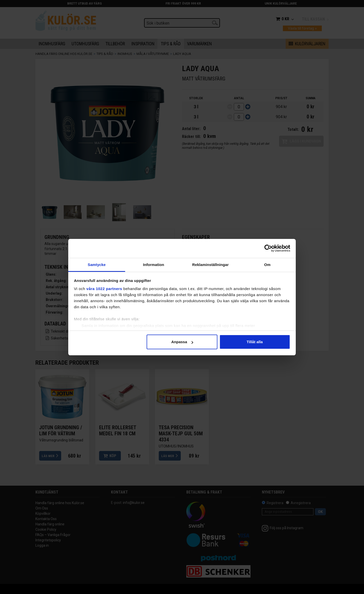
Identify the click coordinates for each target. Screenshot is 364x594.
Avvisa (109, 342)
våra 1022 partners (104, 289)
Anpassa (182, 342)
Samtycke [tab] (97, 265)
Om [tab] (267, 265)
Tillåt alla (255, 342)
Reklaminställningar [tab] (210, 265)
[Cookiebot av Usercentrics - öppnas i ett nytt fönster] (268, 248)
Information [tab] (154, 265)
